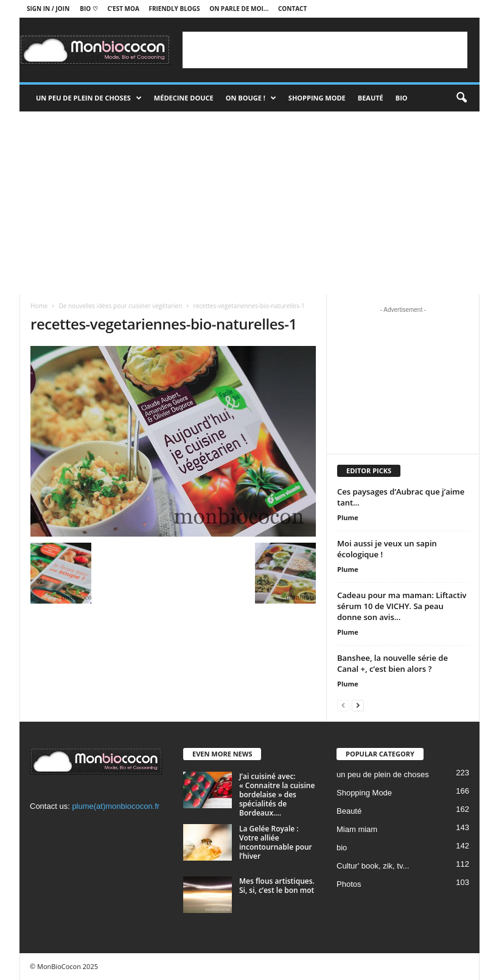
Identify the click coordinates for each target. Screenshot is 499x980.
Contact (292, 9)
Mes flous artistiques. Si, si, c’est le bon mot (277, 886)
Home (39, 306)
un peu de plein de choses (89, 98)
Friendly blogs (174, 9)
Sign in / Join (48, 9)
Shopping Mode (317, 98)
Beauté (371, 98)
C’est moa (123, 9)
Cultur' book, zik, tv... (373, 866)
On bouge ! (251, 98)
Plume (348, 517)
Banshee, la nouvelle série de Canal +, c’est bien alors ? (393, 663)
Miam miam (357, 829)
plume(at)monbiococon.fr (116, 806)
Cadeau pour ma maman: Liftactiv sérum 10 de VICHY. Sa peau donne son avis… (402, 606)
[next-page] (358, 705)
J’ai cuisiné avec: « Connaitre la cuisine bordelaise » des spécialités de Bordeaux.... (277, 795)
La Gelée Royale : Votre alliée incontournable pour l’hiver (276, 842)
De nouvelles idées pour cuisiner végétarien (120, 306)
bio (342, 848)
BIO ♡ (89, 9)
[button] (461, 98)
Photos (349, 884)
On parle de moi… (239, 9)
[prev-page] (343, 705)
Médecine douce (184, 98)
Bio (402, 98)
